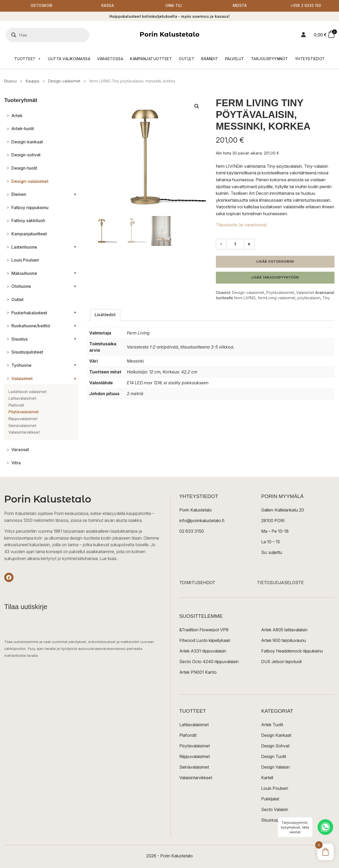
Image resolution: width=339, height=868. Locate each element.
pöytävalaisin (309, 298)
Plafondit (188, 735)
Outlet (187, 59)
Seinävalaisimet (194, 767)
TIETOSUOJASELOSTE (280, 583)
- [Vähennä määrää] (221, 244)
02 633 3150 (192, 531)
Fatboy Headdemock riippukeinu (292, 651)
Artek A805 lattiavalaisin (284, 630)
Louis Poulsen (275, 788)
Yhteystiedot (310, 59)
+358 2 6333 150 (306, 6)
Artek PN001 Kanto (198, 672)
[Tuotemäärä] (235, 244)
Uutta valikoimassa (69, 59)
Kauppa (32, 81)
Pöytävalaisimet (280, 293)
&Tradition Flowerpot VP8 (204, 630)
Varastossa (110, 59)
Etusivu (10, 81)
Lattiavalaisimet (194, 725)
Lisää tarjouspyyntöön (275, 278)
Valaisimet (305, 293)
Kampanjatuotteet (151, 59)
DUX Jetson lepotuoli (281, 662)
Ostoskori (42, 6)
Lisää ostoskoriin (275, 262)
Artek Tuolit (272, 725)
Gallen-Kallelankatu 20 (283, 510)
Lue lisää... (109, 558)
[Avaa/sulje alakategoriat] (75, 195)
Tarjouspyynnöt (270, 59)
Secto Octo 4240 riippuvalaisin (209, 662)
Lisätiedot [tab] (105, 315)
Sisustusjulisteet (276, 820)
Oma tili (174, 6)
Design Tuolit (274, 757)
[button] (197, 107)
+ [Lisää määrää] (249, 244)
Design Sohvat (275, 746)
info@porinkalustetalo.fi (202, 521)
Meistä (240, 6)
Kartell (267, 778)
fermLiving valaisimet (276, 298)
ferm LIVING (245, 298)
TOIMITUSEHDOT (197, 583)
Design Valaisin (275, 767)
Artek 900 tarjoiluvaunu (284, 641)
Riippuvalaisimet (195, 757)
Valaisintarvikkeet (196, 778)
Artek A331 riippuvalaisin (203, 651)
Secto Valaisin (275, 810)
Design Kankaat (276, 735)
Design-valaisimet (64, 81)
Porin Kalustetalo (169, 35)
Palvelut (235, 59)
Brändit (210, 59)
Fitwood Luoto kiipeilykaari (205, 641)
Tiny (326, 298)
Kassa (108, 6)
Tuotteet (28, 59)
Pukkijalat (270, 799)
